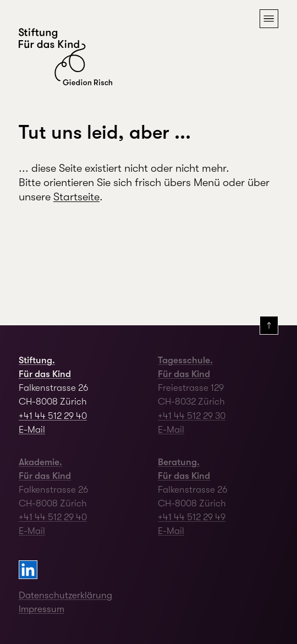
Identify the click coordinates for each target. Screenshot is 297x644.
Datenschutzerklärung (65, 595)
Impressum (42, 609)
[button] (269, 19)
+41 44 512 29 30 (192, 416)
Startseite (76, 197)
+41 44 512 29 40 (53, 416)
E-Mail (32, 430)
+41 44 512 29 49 (192, 517)
